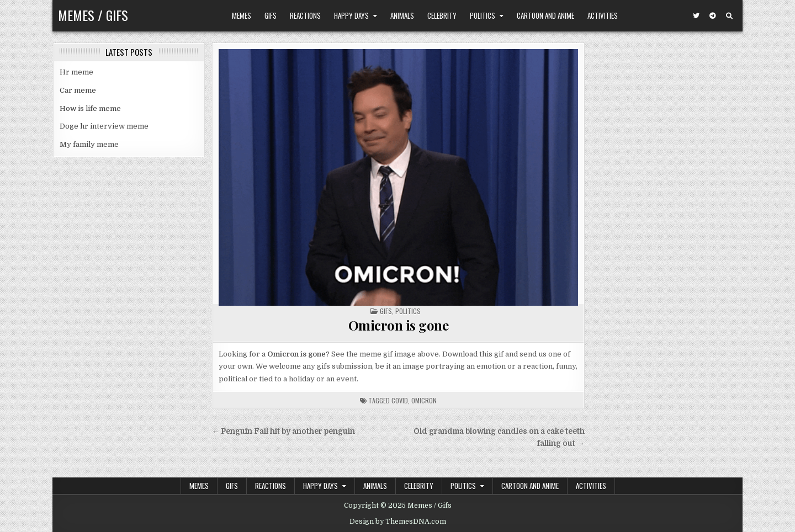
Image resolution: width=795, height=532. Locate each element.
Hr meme (76, 72)
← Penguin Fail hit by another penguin (284, 431)
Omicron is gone (399, 325)
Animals (402, 15)
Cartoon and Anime (545, 15)
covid (400, 400)
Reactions (305, 15)
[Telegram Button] (713, 16)
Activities (603, 15)
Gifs (271, 15)
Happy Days (351, 15)
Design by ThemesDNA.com (398, 522)
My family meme (89, 144)
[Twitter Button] (696, 16)
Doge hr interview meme (104, 126)
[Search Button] (729, 16)
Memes (242, 15)
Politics (483, 15)
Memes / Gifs (93, 15)
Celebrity (442, 15)
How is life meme (90, 108)
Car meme (78, 90)
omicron (424, 400)
